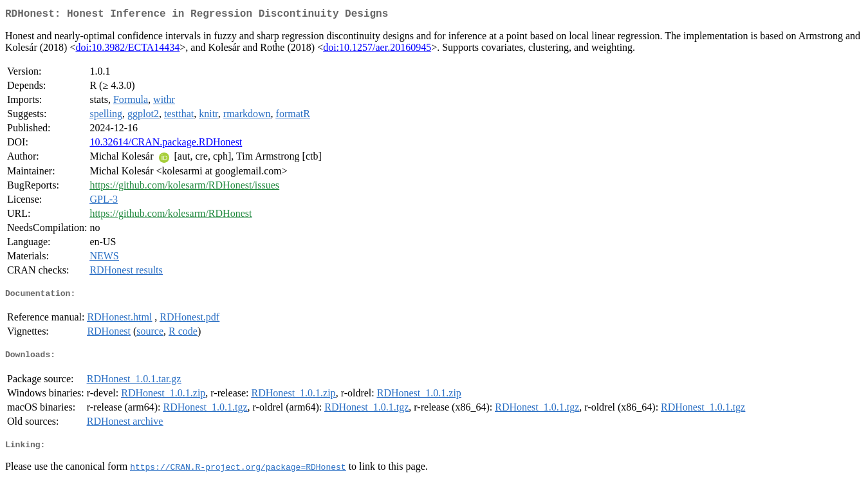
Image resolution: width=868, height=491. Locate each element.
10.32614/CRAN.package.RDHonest (166, 144)
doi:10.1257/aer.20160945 (377, 50)
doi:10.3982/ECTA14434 (127, 50)
